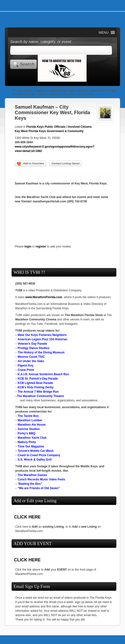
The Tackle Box (28, 416)
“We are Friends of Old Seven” (39, 488)
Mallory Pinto (27, 442)
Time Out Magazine (31, 446)
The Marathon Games (32, 475)
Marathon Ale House (32, 425)
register (41, 246)
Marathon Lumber (30, 420)
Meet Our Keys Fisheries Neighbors (42, 335)
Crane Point (26, 370)
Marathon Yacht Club (32, 438)
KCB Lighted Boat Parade (35, 383)
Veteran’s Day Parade (32, 344)
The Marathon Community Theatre (40, 396)
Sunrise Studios (29, 429)
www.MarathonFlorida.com (44, 297)
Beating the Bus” (30, 484)
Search (27, 64)
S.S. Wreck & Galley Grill (35, 460)
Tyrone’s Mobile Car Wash (36, 451)
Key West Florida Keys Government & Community (49, 131)
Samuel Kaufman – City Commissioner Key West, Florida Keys (52, 112)
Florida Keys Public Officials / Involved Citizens (82, 91)
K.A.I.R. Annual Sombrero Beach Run (43, 374)
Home (28, 91)
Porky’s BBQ (26, 433)
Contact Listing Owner (66, 163)
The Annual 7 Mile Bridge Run (38, 392)
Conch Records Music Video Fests (41, 479)
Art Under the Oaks (31, 361)
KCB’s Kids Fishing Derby (36, 387)
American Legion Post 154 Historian (42, 339)
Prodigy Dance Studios (33, 348)
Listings (41, 91)
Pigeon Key (26, 366)
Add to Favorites (30, 164)
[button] (104, 32)
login (28, 246)
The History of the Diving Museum (41, 352)
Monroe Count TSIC (31, 357)
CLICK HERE (27, 517)
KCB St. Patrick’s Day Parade (38, 379)
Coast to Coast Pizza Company (39, 455)
